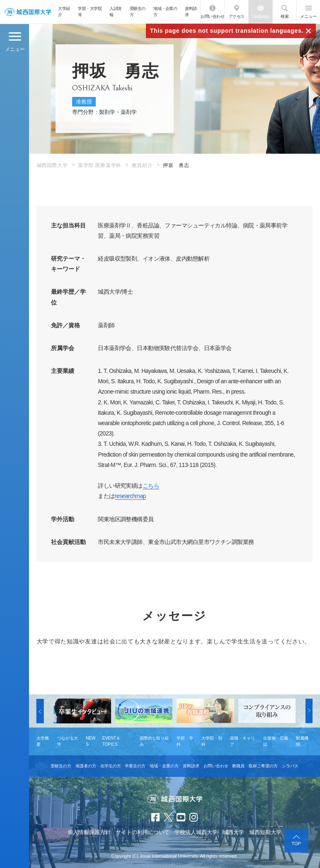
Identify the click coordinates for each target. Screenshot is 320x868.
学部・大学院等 (90, 12)
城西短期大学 (265, 832)
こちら (151, 486)
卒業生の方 (135, 766)
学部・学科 (185, 741)
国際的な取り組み (154, 741)
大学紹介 (64, 12)
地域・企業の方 (165, 12)
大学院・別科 (212, 741)
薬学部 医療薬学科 (100, 165)
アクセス (237, 16)
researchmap (131, 496)
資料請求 (191, 12)
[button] (40, 711)
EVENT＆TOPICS (111, 741)
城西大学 (233, 832)
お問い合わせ (212, 16)
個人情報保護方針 (89, 832)
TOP (296, 844)
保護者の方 (86, 766)
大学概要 (43, 741)
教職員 (238, 766)
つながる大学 (68, 741)
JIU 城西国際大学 (28, 12)
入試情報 (115, 12)
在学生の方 (111, 766)
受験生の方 (138, 12)
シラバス (290, 766)
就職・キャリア (242, 741)
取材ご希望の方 (263, 766)
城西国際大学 (52, 165)
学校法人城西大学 (196, 832)
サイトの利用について (143, 832)
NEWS (91, 741)
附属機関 (302, 741)
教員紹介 (142, 165)
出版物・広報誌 (276, 741)
